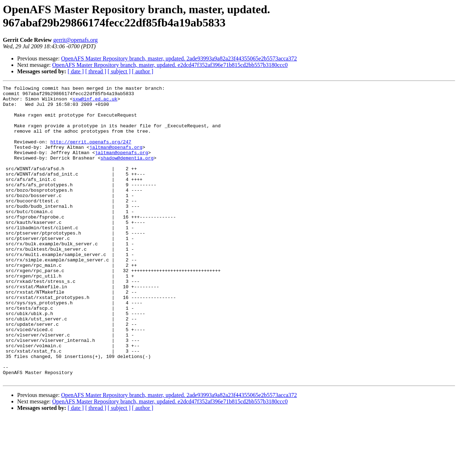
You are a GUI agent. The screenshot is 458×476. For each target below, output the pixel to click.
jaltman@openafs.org (116, 160)
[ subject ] (119, 71)
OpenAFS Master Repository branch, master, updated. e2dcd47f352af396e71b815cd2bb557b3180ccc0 (170, 65)
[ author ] (143, 71)
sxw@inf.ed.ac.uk (95, 102)
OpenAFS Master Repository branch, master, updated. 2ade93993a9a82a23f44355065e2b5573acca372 (179, 58)
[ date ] (76, 71)
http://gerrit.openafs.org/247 (91, 153)
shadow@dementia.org (127, 173)
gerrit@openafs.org (75, 40)
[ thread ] (96, 71)
